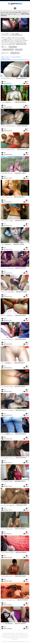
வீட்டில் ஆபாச (19, 50)
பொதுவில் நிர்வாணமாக (8, 50)
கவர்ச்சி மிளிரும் (13, 47)
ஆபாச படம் (5, 642)
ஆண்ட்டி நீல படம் (15, 53)
